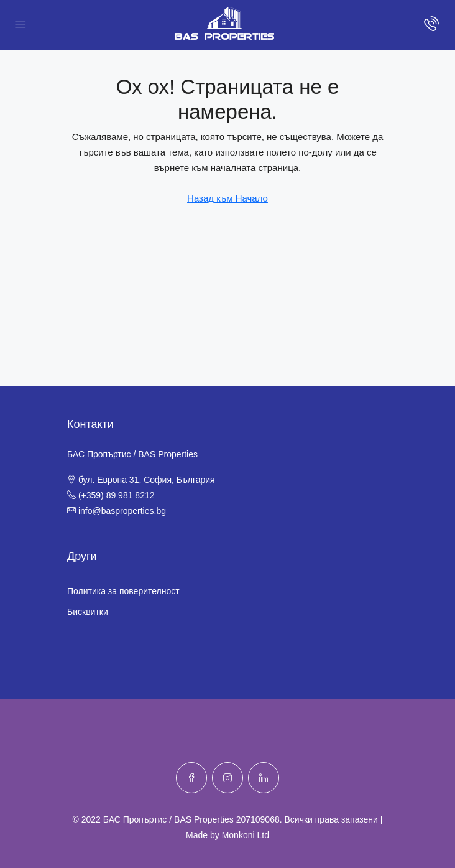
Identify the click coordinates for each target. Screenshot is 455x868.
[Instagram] (227, 778)
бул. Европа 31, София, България (147, 480)
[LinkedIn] (264, 778)
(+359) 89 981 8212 (117, 495)
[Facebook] (191, 778)
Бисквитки (88, 612)
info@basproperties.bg (122, 511)
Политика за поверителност (123, 591)
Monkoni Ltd (246, 835)
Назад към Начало (227, 198)
